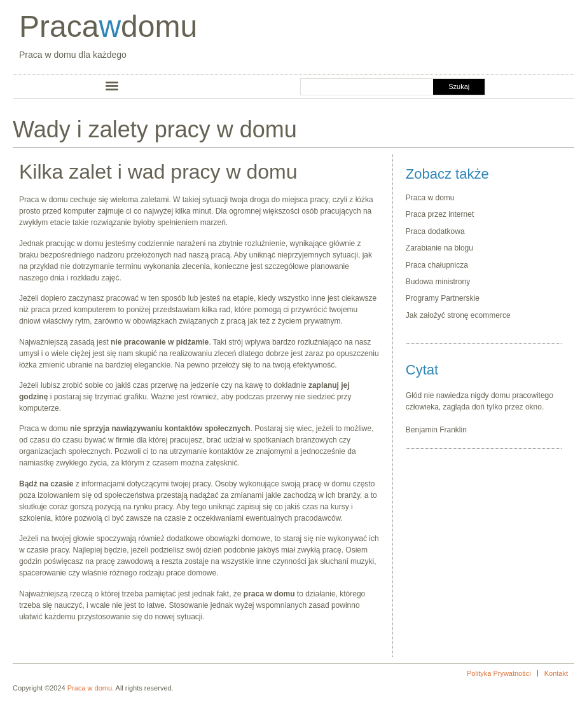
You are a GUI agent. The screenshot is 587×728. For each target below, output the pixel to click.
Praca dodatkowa (435, 231)
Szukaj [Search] (459, 86)
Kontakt (556, 673)
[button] (112, 86)
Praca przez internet (440, 214)
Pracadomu (108, 26)
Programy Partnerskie (443, 298)
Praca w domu (431, 198)
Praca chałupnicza (437, 265)
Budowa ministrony (438, 282)
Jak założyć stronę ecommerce (458, 315)
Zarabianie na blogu (439, 248)
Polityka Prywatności (499, 673)
